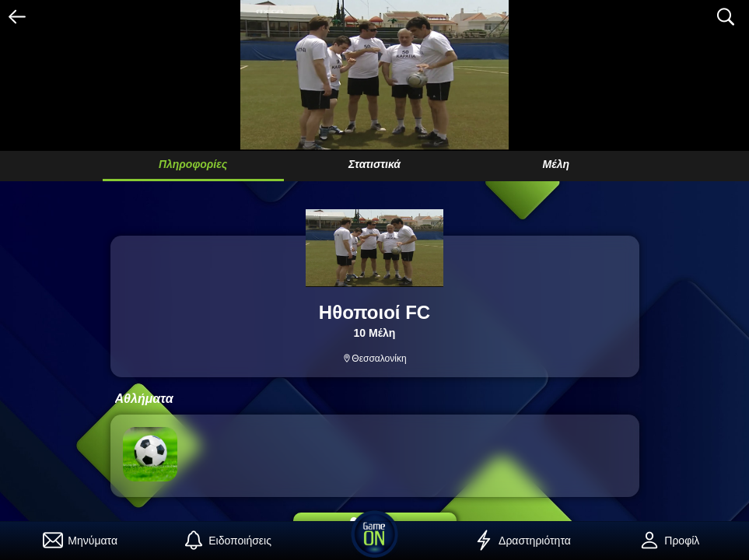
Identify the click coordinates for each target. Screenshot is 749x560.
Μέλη (556, 164)
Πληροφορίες (193, 164)
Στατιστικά (374, 164)
